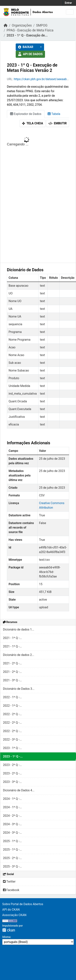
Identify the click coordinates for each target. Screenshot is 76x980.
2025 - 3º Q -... (12, 866)
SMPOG (42, 25)
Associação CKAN (14, 915)
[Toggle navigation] (70, 12)
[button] (40, 47)
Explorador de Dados (26, 114)
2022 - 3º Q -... (12, 740)
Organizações (22, 25)
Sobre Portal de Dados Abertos (23, 904)
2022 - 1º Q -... (12, 697)
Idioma (6, 937)
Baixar (26, 47)
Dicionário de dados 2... (19, 655)
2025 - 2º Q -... (12, 858)
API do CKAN (11, 910)
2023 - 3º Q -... (12, 782)
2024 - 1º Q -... (12, 799)
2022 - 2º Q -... (12, 714)
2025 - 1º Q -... (12, 841)
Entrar (68, 3)
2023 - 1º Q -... (12, 748)
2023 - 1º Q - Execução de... (27, 35)
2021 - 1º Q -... (12, 638)
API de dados (30, 54)
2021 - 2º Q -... (12, 663)
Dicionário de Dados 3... (19, 689)
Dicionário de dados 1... (19, 629)
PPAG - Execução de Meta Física (30, 30)
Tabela (54, 114)
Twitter (9, 882)
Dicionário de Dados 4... (19, 790)
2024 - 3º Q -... (12, 824)
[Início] (6, 25)
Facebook (11, 890)
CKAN (9, 930)
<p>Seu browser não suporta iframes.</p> (38, 196)
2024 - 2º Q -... (12, 816)
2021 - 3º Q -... (12, 680)
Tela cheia (33, 123)
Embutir (58, 123)
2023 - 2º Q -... (12, 765)
